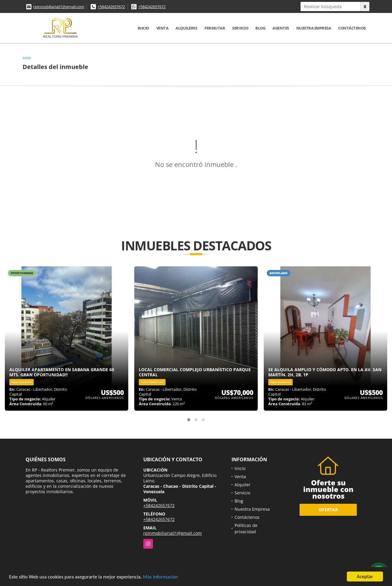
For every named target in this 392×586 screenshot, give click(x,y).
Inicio (143, 28)
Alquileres (186, 28)
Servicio (240, 28)
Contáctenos (352, 28)
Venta (162, 28)
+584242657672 (111, 7)
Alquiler (243, 485)
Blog (260, 28)
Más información (160, 577)
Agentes (281, 28)
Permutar (215, 28)
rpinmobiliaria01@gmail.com (59, 7)
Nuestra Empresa (314, 28)
